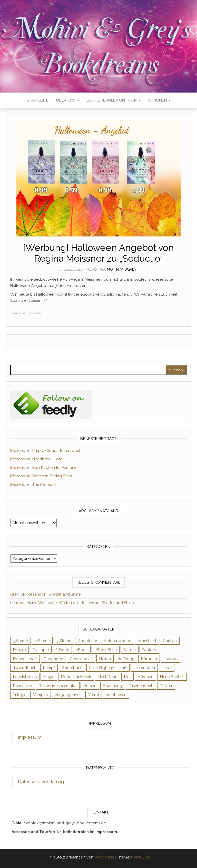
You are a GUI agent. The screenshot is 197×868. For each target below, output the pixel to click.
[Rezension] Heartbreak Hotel (37, 459)
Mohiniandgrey (122, 269)
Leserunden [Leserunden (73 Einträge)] (144, 668)
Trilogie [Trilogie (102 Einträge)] (20, 695)
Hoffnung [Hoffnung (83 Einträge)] (126, 659)
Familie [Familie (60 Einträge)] (130, 650)
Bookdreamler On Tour (114, 100)
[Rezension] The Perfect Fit (34, 485)
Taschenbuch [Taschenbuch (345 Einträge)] (141, 686)
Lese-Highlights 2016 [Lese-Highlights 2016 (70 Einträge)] (108, 668)
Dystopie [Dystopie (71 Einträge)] (41, 650)
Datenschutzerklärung (41, 782)
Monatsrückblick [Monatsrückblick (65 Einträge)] (76, 677)
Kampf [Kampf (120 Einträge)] (49, 668)
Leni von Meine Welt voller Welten (41, 603)
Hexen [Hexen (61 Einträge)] (105, 659)
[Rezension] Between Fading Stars (41, 476)
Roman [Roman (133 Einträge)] (90, 686)
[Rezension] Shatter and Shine (54, 594)
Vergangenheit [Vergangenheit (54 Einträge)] (68, 695)
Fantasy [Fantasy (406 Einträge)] (149, 650)
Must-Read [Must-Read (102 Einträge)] (108, 677)
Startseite (38, 100)
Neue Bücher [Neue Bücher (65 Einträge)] (172, 677)
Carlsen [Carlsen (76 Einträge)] (170, 641)
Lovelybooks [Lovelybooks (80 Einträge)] (25, 677)
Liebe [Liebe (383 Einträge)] (167, 668)
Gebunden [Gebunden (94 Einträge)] (53, 659)
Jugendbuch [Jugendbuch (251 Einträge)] (25, 668)
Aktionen (159, 100)
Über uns (68, 100)
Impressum (30, 737)
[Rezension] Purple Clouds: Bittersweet (45, 451)
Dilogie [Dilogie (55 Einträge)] (19, 650)
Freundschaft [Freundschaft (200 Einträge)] (25, 659)
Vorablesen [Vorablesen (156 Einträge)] (116, 695)
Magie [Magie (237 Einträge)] (49, 677)
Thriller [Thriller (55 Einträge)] (166, 686)
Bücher (35, 313)
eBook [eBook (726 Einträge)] (82, 650)
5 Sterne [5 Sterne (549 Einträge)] (64, 641)
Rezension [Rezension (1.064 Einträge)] (23, 686)
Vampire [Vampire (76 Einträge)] (41, 695)
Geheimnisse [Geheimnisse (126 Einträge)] (81, 659)
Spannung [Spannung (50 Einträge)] (113, 686)
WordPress (104, 857)
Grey (14, 594)
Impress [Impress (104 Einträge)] (171, 659)
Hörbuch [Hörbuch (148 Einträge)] (149, 659)
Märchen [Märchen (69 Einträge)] (145, 677)
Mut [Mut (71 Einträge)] (127, 677)
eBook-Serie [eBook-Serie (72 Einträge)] (106, 650)
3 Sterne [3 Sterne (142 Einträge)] (21, 641)
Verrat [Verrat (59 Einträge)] (94, 695)
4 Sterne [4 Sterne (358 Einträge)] (42, 641)
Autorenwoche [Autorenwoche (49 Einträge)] (117, 641)
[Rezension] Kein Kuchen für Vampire (43, 468)
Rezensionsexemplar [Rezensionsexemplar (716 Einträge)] (58, 686)
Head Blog (141, 857)
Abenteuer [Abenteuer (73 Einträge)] (88, 641)
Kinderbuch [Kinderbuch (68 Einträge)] (72, 668)
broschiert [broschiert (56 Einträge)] (147, 641)
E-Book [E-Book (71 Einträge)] (62, 650)
